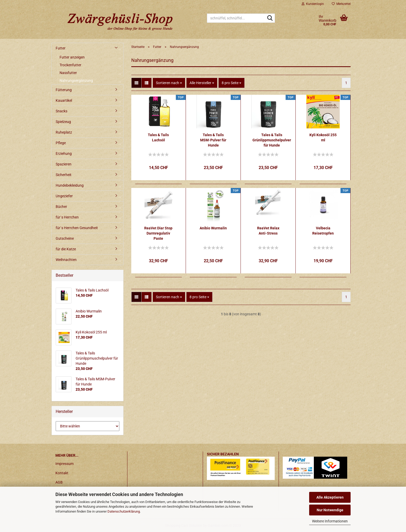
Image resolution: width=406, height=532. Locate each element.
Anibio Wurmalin (213, 228)
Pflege (61, 143)
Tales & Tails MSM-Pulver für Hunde (213, 140)
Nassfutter (68, 73)
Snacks (61, 111)
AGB (59, 482)
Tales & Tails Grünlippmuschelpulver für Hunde (272, 140)
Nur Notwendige (330, 510)
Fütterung (64, 90)
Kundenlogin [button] (313, 4)
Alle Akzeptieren (330, 497)
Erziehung (64, 154)
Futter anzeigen (72, 57)
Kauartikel (64, 100)
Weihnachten (66, 260)
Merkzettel (341, 4)
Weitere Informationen (330, 521)
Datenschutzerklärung (124, 511)
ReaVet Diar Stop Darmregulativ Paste (158, 233)
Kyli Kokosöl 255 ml (323, 137)
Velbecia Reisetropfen (323, 231)
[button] (136, 83)
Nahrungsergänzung (76, 81)
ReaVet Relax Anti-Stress (268, 231)
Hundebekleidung (70, 185)
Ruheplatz (64, 132)
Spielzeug (63, 122)
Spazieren (64, 164)
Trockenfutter (70, 65)
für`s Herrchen (67, 217)
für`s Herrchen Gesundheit (77, 228)
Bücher (61, 207)
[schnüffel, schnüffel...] (270, 18)
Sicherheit (64, 175)
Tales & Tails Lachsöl (158, 137)
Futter (61, 48)
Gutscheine (65, 238)
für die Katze (66, 249)
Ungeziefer (64, 196)
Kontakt (62, 473)
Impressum (64, 464)
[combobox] (169, 83)
